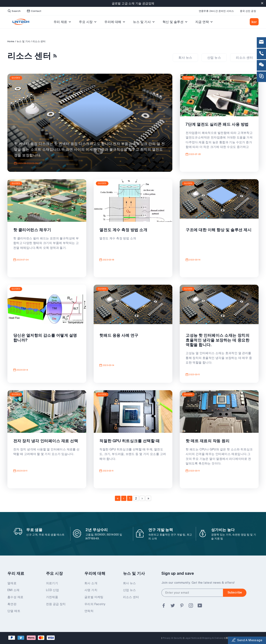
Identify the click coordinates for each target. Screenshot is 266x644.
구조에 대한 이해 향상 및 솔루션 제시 (217, 233)
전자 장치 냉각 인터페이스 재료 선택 (46, 442)
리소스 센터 (244, 57)
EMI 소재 (13, 590)
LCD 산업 (52, 590)
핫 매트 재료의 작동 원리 (208, 442)
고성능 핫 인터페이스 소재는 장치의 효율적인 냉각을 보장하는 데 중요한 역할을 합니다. (218, 341)
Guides (16, 78)
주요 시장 (87, 22)
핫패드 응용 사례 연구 (120, 336)
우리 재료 (62, 22)
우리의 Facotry (95, 604)
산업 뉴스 (214, 57)
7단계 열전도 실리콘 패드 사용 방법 (218, 125)
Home (11, 41)
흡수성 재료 (15, 597)
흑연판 (12, 604)
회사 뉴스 (185, 57)
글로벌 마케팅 (94, 597)
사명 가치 (91, 590)
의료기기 (52, 583)
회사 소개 (91, 583)
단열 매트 (14, 611)
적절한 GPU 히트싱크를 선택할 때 (130, 442)
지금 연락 (204, 22)
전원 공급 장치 (56, 604)
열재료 (12, 583)
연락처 (89, 611)
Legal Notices (192, 638)
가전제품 (52, 597)
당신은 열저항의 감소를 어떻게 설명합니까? (46, 338)
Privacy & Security (173, 638)
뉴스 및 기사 (144, 22)
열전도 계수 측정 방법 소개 (124, 231)
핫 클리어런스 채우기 (33, 231)
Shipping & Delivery (213, 638)
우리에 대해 (115, 22)
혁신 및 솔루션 (175, 22)
